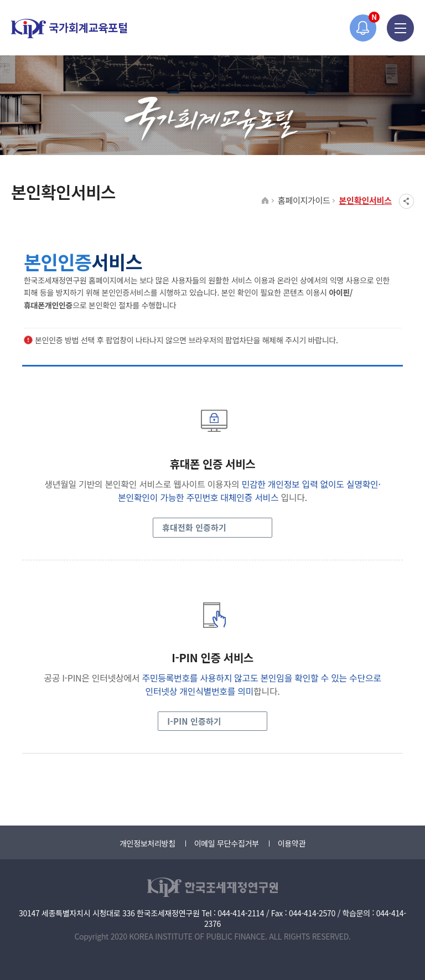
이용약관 (292, 843)
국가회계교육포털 (69, 29)
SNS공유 (406, 201)
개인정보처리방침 (147, 843)
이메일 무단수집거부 (227, 843)
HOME (265, 201)
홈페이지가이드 (304, 200)
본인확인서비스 (365, 200)
